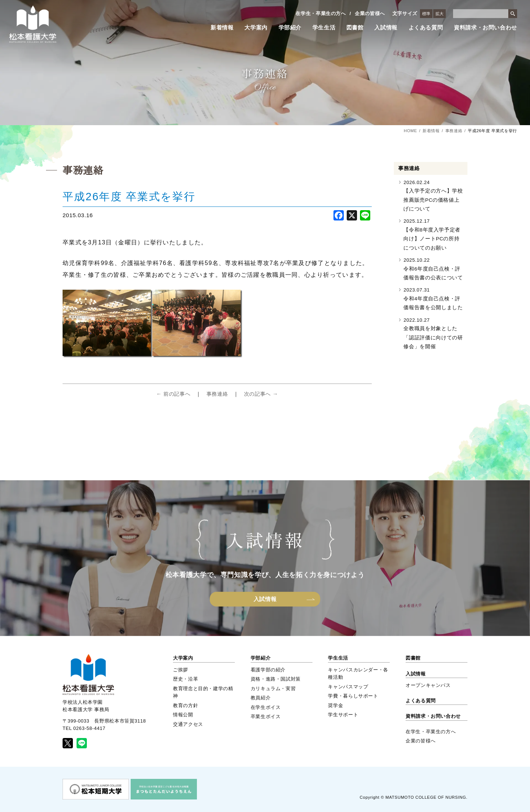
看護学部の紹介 (268, 670)
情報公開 (183, 715)
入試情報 (386, 28)
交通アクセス (188, 724)
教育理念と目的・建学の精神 (203, 692)
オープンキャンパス (428, 685)
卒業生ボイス (266, 716)
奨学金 (335, 705)
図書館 (355, 28)
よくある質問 (426, 28)
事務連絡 (454, 131)
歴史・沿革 (185, 679)
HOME (410, 131)
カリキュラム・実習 (273, 689)
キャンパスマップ (348, 687)
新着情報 (222, 28)
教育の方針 (185, 705)
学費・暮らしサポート (353, 696)
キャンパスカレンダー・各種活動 (358, 673)
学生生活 (324, 28)
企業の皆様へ (370, 13)
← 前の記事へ (173, 394)
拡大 (439, 14)
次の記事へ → (261, 394)
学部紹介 (290, 28)
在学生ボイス (266, 707)
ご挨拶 (181, 670)
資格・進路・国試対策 (276, 679)
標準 (426, 14)
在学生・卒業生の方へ (321, 13)
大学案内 (256, 28)
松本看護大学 (33, 24)
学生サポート (343, 715)
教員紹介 (261, 698)
